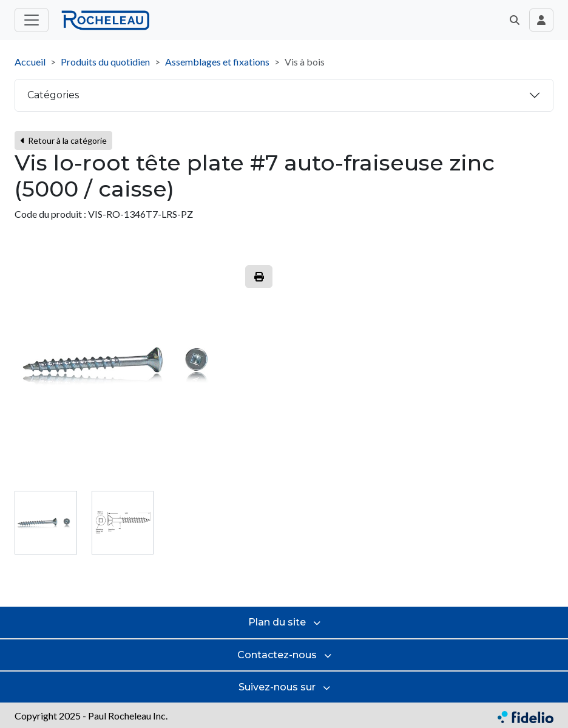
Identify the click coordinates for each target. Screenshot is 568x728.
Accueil (30, 62)
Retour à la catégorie (63, 140)
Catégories (53, 95)
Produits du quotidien (105, 62)
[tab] (46, 523)
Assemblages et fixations (217, 62)
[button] (515, 20)
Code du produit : (50, 214)
